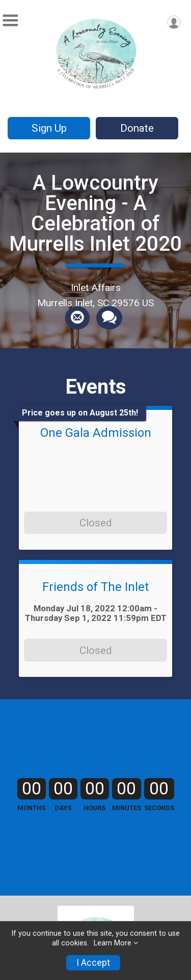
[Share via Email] (77, 318)
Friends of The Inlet (95, 587)
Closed (95, 523)
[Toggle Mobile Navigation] (10, 21)
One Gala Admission (96, 433)
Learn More (113, 943)
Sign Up (49, 128)
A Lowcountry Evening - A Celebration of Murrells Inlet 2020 (95, 213)
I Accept (93, 963)
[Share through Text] (109, 318)
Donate (137, 128)
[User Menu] (174, 22)
